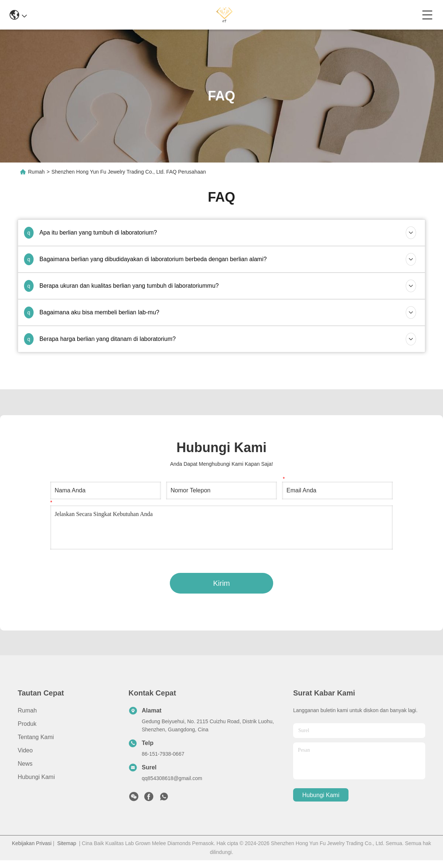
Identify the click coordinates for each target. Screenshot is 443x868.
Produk (27, 724)
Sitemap (67, 843)
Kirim (221, 583)
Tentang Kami (36, 737)
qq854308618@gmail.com (172, 778)
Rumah (36, 172)
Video (25, 750)
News (25, 764)
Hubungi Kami (36, 777)
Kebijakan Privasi (32, 843)
